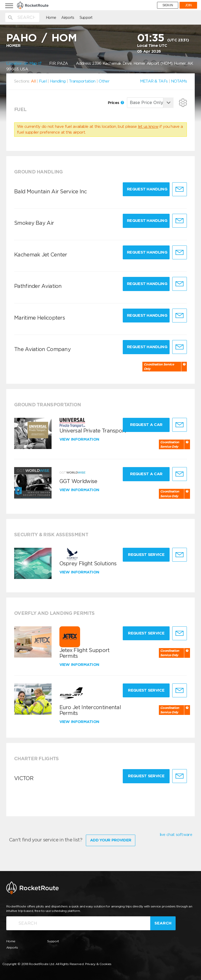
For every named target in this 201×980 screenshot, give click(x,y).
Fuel (43, 81)
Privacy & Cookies (98, 964)
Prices (116, 103)
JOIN (188, 5)
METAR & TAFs (154, 81)
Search (163, 923)
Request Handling (147, 189)
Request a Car (146, 425)
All (33, 81)
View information (80, 439)
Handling (58, 81)
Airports (68, 18)
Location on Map (24, 63)
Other (104, 81)
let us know (148, 127)
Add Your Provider (111, 840)
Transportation (82, 81)
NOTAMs (179, 81)
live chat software (176, 835)
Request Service (146, 555)
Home (51, 18)
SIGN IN (168, 5)
